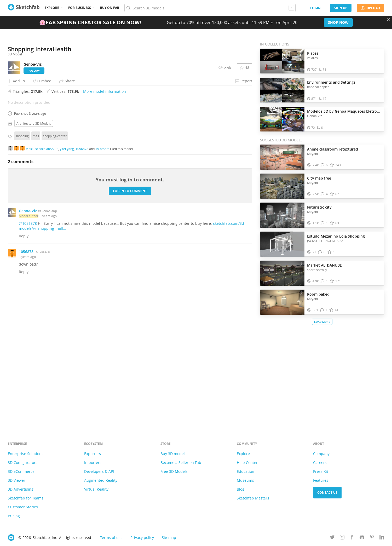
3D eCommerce (21, 471)
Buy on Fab (110, 8)
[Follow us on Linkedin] (382, 538)
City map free (319, 178)
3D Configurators (23, 462)
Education (246, 471)
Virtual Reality (96, 489)
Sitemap (169, 538)
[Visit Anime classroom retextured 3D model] (282, 157)
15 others (102, 285)
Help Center (247, 462)
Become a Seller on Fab (181, 462)
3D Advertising (21, 489)
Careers (320, 462)
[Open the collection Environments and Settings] (282, 90)
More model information (105, 228)
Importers (93, 462)
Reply (24, 373)
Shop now (338, 22)
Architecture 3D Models (34, 260)
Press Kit (321, 471)
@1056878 (28, 360)
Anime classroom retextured (333, 149)
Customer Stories (23, 507)
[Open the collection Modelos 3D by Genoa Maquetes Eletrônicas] (282, 119)
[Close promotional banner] (388, 20)
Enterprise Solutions (26, 454)
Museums (245, 480)
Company (321, 454)
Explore (52, 8)
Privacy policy (142, 538)
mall (36, 273)
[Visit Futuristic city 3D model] (282, 215)
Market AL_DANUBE (324, 265)
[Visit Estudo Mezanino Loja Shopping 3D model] (282, 244)
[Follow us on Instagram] (342, 538)
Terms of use (111, 538)
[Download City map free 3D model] (302, 177)
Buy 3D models (174, 454)
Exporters (93, 454)
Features (321, 480)
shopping (22, 273)
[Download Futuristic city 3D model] (302, 206)
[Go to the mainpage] (24, 8)
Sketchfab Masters (253, 498)
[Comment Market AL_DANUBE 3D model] (324, 281)
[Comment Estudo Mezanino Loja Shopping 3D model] (322, 252)
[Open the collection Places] (282, 61)
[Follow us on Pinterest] (372, 538)
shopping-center (55, 273)
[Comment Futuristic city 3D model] (324, 223)
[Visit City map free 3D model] (282, 186)
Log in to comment (130, 328)
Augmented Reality (101, 480)
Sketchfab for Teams (26, 498)
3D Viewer (17, 480)
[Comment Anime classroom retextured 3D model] (324, 165)
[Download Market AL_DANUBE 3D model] (302, 264)
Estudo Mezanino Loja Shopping (336, 236)
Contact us (327, 493)
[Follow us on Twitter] (332, 538)
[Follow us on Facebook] (352, 538)
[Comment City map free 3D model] (324, 194)
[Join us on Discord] (362, 538)
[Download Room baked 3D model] (302, 293)
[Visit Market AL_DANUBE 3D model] (282, 273)
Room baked (318, 294)
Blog (241, 489)
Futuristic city (319, 207)
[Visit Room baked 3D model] (282, 302)
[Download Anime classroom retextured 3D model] (302, 148)
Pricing (14, 516)
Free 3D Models (174, 471)
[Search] (210, 8)
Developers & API (99, 471)
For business (80, 8)
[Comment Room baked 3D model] (324, 310)
